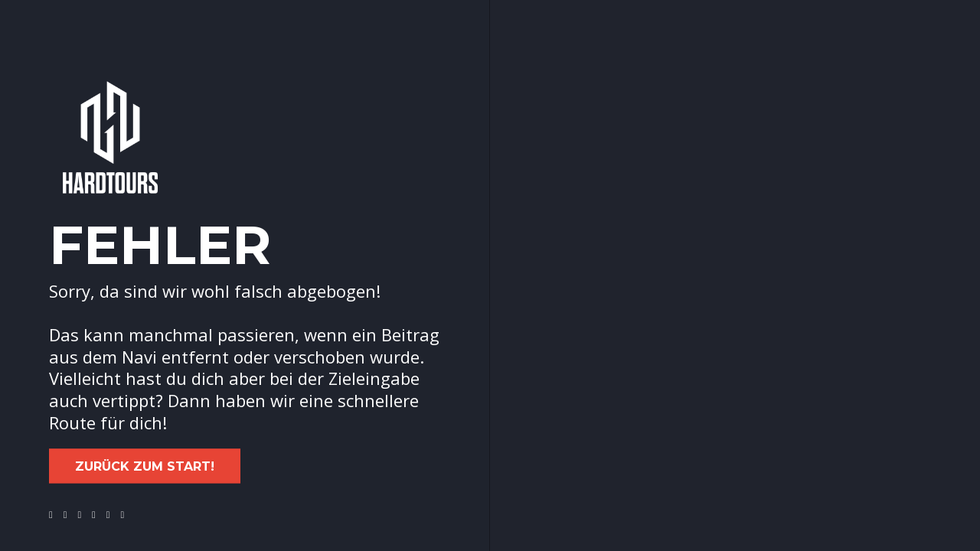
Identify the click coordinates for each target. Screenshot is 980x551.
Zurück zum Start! (145, 466)
